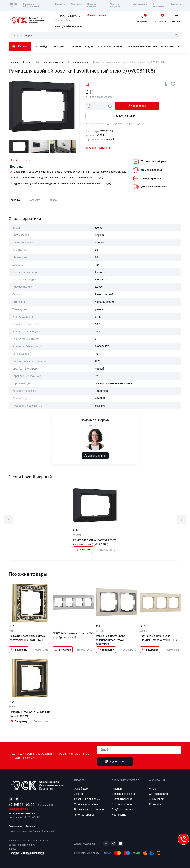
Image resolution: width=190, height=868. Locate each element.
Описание (15, 200)
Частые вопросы (115, 5)
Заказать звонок (97, 15)
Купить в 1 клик (123, 116)
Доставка (76, 4)
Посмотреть (108, 550)
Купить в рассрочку (127, 123)
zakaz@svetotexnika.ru (69, 27)
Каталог (20, 46)
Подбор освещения (123, 809)
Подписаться (115, 762)
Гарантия (60, 4)
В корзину (137, 106)
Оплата (52, 200)
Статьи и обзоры (122, 804)
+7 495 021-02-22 (68, 16)
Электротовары (170, 47)
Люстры (59, 47)
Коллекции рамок (78, 62)
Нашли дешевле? (98, 123)
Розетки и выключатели (142, 47)
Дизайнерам (140, 4)
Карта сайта (119, 815)
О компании (158, 5)
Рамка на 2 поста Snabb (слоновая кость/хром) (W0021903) (111, 640)
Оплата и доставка (123, 794)
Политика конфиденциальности (26, 853)
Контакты (176, 4)
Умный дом (43, 47)
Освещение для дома (81, 47)
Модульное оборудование (31, 5)
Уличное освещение (111, 47)
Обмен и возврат (92, 5)
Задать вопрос (95, 456)
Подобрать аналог (21, 160)
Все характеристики (98, 148)
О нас (153, 789)
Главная (13, 62)
